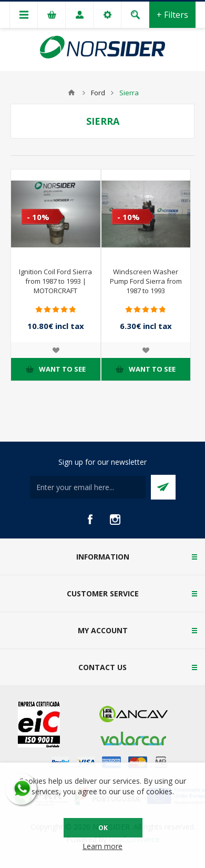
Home (71, 93)
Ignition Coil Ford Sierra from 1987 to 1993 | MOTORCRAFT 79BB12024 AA (55, 286)
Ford (98, 93)
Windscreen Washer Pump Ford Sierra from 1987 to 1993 (146, 281)
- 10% (38, 217)
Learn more (102, 846)
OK (103, 828)
